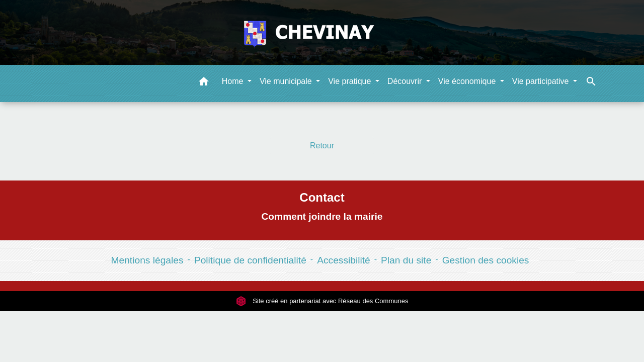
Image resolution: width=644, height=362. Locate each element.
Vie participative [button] (542, 81)
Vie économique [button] (468, 81)
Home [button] (234, 81)
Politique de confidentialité (250, 260)
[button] (204, 83)
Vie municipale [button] (287, 81)
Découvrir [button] (406, 81)
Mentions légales (147, 260)
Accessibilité (344, 260)
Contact (322, 197)
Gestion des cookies (486, 260)
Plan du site (406, 260)
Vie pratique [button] (351, 81)
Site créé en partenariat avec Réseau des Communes (322, 301)
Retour (322, 146)
